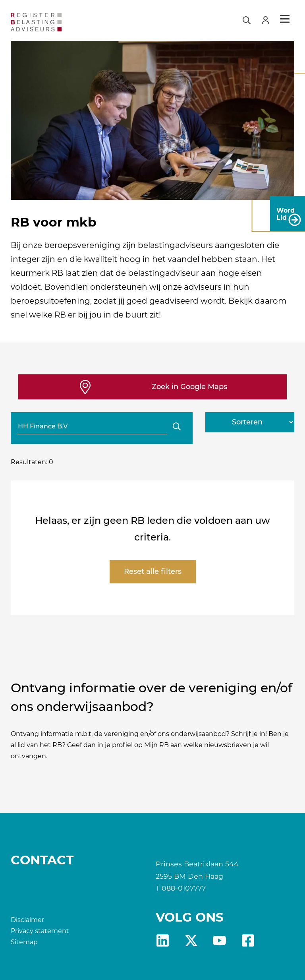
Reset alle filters (153, 571)
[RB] (56, 22)
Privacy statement (40, 931)
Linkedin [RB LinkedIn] (163, 940)
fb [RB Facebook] (248, 940)
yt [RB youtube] (219, 940)
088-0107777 (184, 888)
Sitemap (24, 942)
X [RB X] (191, 940)
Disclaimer (27, 920)
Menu (285, 19)
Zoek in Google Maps (189, 387)
